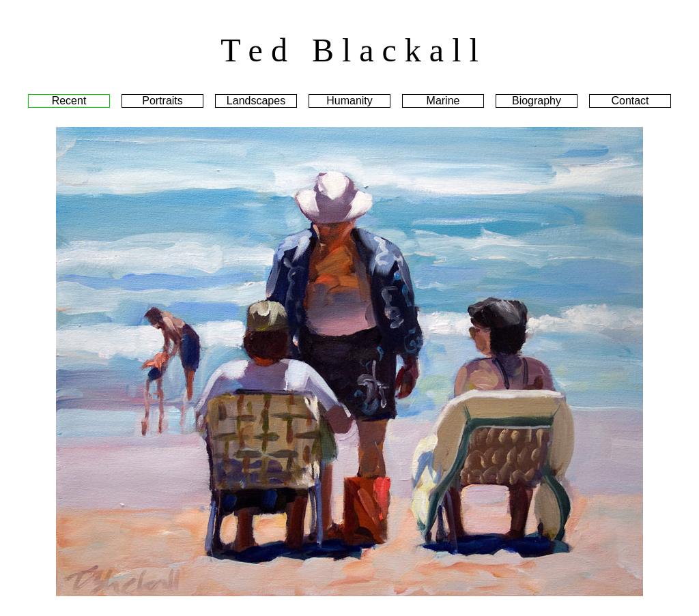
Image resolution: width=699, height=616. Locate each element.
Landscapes (256, 101)
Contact (630, 101)
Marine (443, 101)
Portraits (162, 101)
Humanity (349, 101)
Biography (537, 101)
